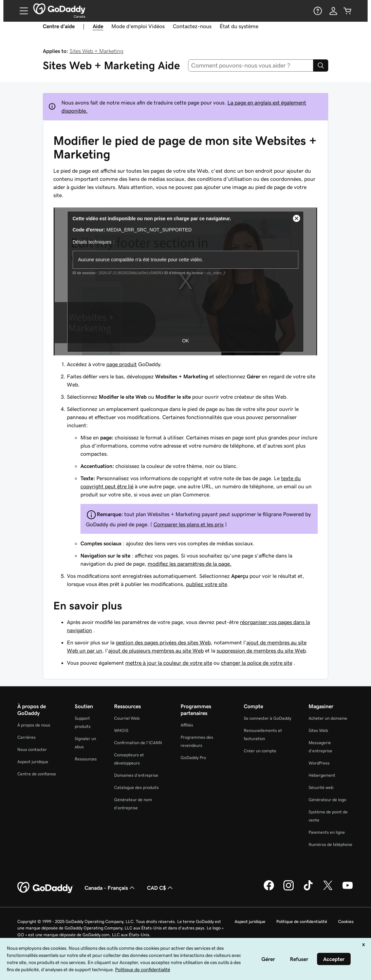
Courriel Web (127, 718)
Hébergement (322, 775)
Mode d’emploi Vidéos (138, 26)
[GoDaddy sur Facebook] (269, 889)
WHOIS (121, 730)
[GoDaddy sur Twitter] (328, 889)
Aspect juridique (33, 762)
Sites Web (318, 730)
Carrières (26, 737)
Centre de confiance (37, 774)
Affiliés (187, 725)
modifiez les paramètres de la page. (190, 564)
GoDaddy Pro (193, 758)
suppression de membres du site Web (261, 651)
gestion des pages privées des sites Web (163, 642)
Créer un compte (260, 751)
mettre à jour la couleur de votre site (169, 663)
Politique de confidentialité (302, 921)
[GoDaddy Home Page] (45, 888)
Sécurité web (321, 787)
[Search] (321, 65)
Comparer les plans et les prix (189, 524)
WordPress (319, 763)
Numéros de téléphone (330, 844)
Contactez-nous (192, 26)
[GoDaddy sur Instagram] (289, 889)
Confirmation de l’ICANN (138, 743)
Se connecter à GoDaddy (267, 718)
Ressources (86, 759)
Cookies (346, 921)
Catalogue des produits (136, 787)
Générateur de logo (327, 800)
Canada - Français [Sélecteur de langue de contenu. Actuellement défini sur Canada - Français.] (110, 888)
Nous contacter (32, 749)
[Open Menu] (21, 11)
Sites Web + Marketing (97, 51)
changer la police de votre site (257, 663)
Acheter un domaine (328, 718)
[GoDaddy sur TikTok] (308, 889)
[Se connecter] (333, 11)
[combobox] (251, 65)
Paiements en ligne (327, 832)
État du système (239, 26)
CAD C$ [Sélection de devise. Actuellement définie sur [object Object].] (161, 888)
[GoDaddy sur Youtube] (348, 889)
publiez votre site (207, 584)
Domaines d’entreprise (136, 775)
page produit (122, 364)
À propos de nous (34, 725)
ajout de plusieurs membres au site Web (156, 651)
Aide (98, 26)
